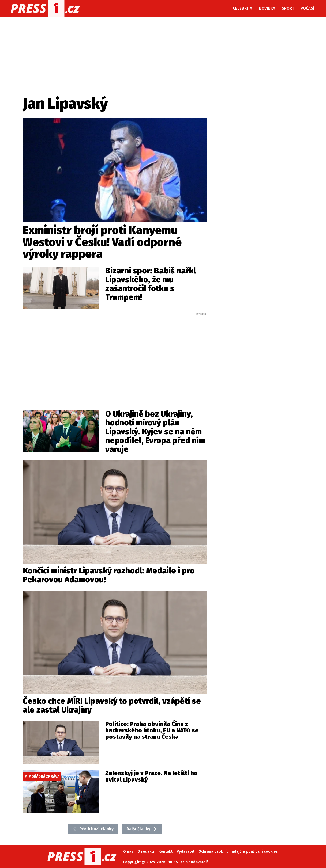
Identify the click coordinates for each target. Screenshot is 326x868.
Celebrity (243, 8)
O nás (128, 852)
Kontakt (166, 852)
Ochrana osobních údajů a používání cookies (238, 852)
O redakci (146, 852)
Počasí (307, 8)
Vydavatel (186, 852)
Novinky (267, 8)
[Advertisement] (115, 356)
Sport (288, 8)
